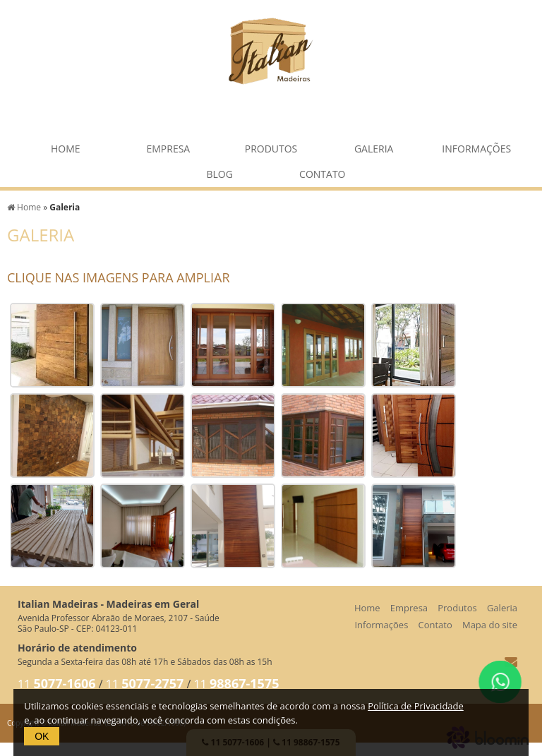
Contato (322, 170)
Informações (476, 145)
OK (42, 736)
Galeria (374, 145)
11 (57, 684)
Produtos (271, 145)
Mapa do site (490, 625)
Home (66, 145)
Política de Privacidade (416, 706)
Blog (219, 170)
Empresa (168, 145)
